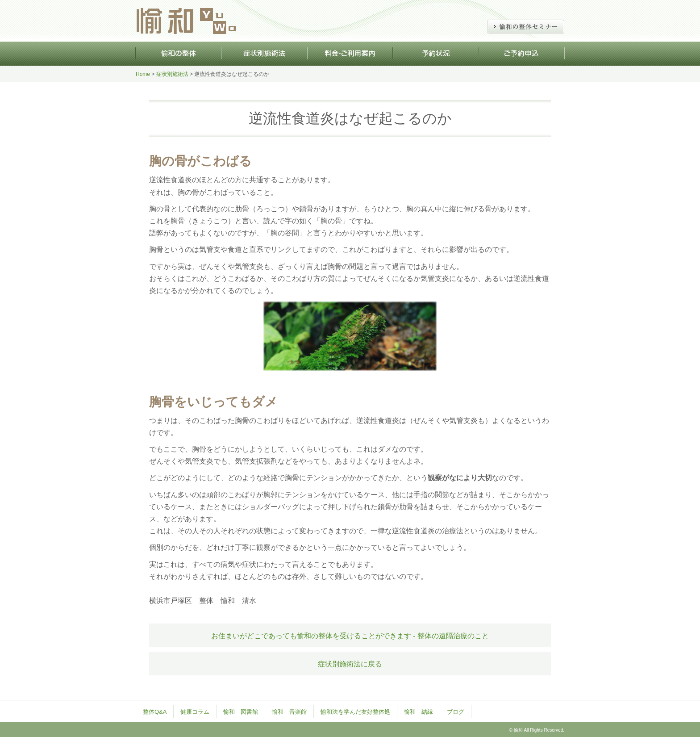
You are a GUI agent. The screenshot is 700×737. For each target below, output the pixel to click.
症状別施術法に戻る (350, 664)
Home (143, 74)
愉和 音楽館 (289, 712)
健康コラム (195, 712)
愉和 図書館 (241, 712)
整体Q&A (155, 712)
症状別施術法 (172, 74)
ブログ (456, 712)
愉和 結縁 (419, 712)
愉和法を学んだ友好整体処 (355, 712)
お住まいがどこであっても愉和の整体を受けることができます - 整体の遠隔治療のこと (350, 636)
